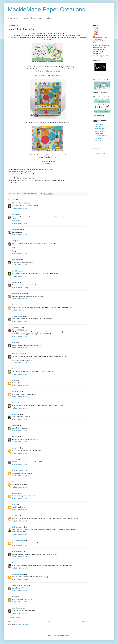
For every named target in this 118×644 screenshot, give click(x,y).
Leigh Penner (17, 608)
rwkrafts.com (16, 221)
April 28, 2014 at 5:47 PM (20, 487)
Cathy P (15, 493)
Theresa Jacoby (17, 316)
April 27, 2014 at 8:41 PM (20, 235)
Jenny (14, 241)
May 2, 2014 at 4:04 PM (19, 613)
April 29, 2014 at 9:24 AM (20, 568)
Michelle (15, 282)
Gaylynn (15, 425)
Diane (14, 380)
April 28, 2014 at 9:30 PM (20, 521)
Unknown (15, 305)
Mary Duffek (16, 260)
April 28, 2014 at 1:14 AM (20, 321)
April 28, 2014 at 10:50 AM (20, 397)
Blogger (67, 635)
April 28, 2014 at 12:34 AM (20, 310)
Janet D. (15, 516)
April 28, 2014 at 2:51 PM (20, 453)
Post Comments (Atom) (23, 624)
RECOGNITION (100, 153)
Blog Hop (54, 157)
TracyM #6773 (17, 327)
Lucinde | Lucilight (18, 471)
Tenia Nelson (16, 229)
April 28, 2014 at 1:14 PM (20, 419)
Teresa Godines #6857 (19, 585)
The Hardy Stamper (18, 540)
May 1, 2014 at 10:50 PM (20, 602)
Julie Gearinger (100, 129)
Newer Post (12, 621)
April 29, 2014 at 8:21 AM (20, 557)
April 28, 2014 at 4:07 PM (20, 476)
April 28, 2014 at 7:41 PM (20, 498)
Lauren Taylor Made (19, 294)
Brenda (15, 563)
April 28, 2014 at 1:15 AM (20, 336)
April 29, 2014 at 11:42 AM (20, 579)
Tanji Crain (98, 140)
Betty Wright (99, 126)
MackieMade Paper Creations (46, 9)
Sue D (14, 505)
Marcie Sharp (99, 133)
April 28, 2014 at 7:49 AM (20, 374)
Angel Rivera (99, 124)
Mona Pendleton (17, 574)
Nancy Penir (99, 138)
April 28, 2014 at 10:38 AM (20, 385)
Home (48, 621)
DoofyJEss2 (16, 392)
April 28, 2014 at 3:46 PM (20, 465)
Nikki (14, 343)
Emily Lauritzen (17, 552)
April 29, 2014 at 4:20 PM (20, 591)
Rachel (14, 214)
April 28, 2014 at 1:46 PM (20, 442)
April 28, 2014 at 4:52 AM (20, 348)
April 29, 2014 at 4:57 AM (20, 545)
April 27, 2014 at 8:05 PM (20, 208)
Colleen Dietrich (17, 354)
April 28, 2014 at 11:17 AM (20, 408)
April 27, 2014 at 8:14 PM (20, 223)
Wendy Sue (16, 414)
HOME (97, 151)
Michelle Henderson (101, 136)
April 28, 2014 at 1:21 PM (20, 431)
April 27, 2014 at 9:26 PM (20, 265)
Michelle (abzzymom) (19, 203)
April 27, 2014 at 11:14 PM (20, 287)
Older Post (84, 621)
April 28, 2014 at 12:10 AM (20, 299)
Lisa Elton (15, 271)
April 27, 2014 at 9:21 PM (20, 254)
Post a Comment (15, 617)
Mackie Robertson (101, 131)
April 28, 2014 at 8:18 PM (20, 510)
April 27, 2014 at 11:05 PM (20, 276)
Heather (15, 369)
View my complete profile (101, 56)
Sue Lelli (15, 459)
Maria (14, 597)
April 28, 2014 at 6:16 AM (20, 363)
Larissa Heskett (17, 527)
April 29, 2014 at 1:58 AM (20, 534)
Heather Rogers (17, 403)
